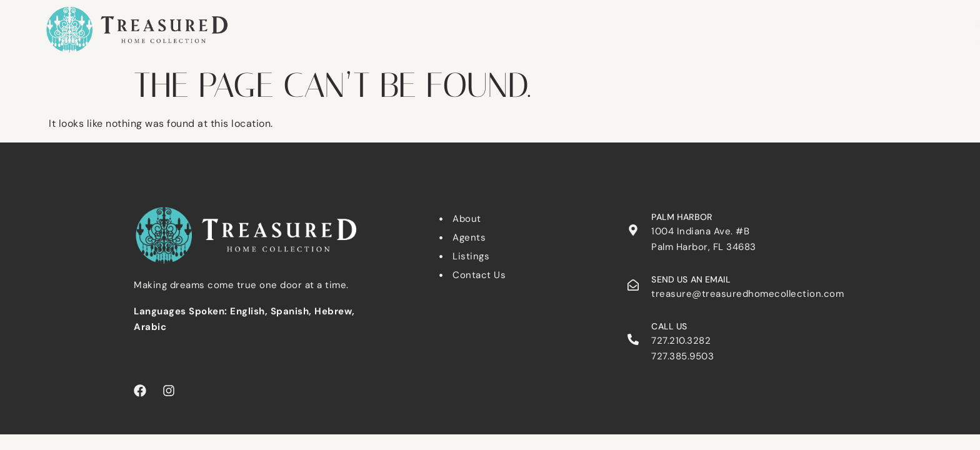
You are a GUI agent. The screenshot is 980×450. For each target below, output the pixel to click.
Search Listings (331, 24)
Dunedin (496, 24)
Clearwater (422, 24)
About (750, 24)
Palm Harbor (571, 24)
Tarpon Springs (663, 24)
